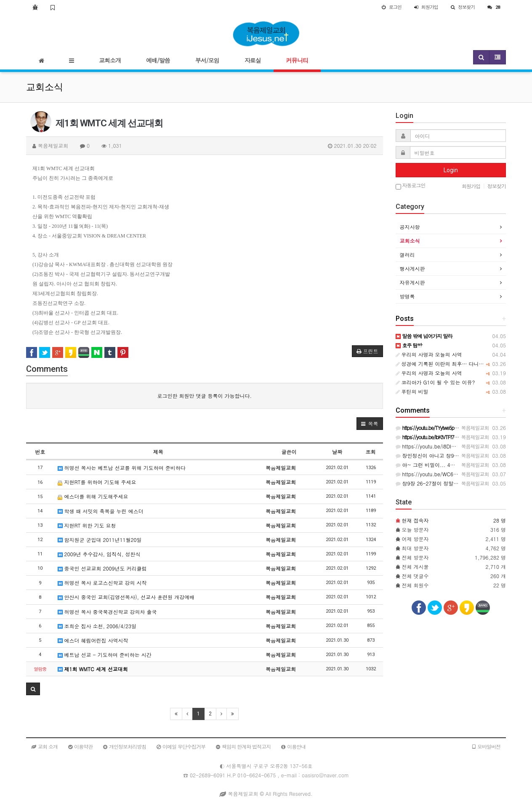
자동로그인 (411, 186)
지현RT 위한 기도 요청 (87, 525)
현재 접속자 (415, 520)
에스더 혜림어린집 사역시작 (93, 640)
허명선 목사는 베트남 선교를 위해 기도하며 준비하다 (122, 468)
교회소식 (410, 241)
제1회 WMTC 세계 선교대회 (93, 669)
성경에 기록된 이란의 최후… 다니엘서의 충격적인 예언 (462, 364)
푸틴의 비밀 (412, 391)
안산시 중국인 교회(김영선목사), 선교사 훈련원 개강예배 (126, 597)
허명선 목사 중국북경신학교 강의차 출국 (107, 612)
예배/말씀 (158, 60)
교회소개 (110, 60)
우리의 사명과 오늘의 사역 (429, 354)
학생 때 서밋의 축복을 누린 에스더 (101, 511)
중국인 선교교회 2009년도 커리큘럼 (102, 568)
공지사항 (410, 227)
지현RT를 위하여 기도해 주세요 (97, 482)
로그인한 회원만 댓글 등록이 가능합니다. (204, 396)
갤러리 (407, 255)
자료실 (253, 60)
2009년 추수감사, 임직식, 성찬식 (99, 554)
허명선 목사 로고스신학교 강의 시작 (102, 583)
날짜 (337, 452)
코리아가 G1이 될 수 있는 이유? (435, 382)
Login (451, 170)
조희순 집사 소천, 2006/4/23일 (97, 626)
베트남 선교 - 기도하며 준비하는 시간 (105, 655)
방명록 (407, 296)
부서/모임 (207, 60)
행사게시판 (412, 268)
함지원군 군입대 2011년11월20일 (100, 540)
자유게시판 (412, 282)
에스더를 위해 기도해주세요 (93, 496)
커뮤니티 (297, 60)
